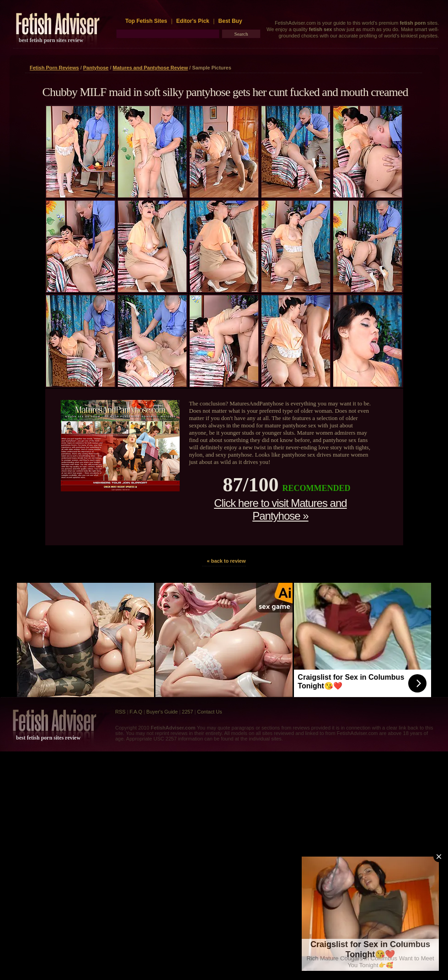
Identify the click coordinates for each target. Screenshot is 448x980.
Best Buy (230, 21)
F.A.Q (136, 712)
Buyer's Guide (162, 712)
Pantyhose (96, 68)
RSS (120, 712)
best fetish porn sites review (51, 40)
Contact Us (209, 712)
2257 (187, 712)
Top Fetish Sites (147, 21)
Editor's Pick (193, 21)
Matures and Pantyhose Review (150, 68)
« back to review (227, 561)
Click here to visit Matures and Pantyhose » (280, 509)
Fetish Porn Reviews (54, 68)
